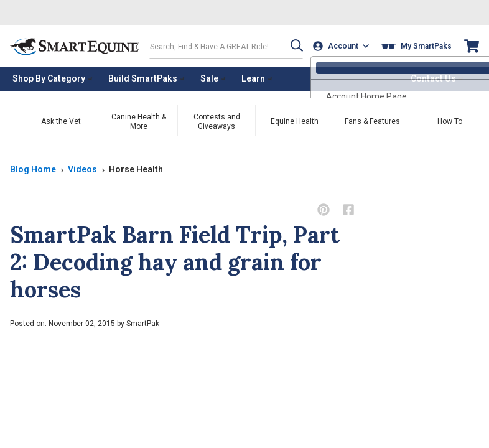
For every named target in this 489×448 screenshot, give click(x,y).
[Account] (342, 46)
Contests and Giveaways (217, 121)
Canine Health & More (139, 121)
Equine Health (295, 121)
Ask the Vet (61, 121)
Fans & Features (372, 121)
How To (450, 121)
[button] (294, 46)
